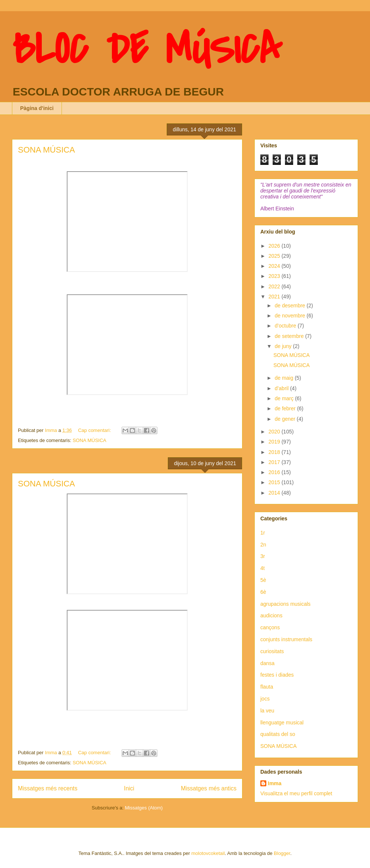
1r (263, 533)
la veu (267, 711)
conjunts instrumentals (286, 639)
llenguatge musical (282, 723)
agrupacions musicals (286, 604)
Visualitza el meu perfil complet (296, 793)
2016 (275, 472)
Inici (129, 788)
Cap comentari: (95, 430)
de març (285, 398)
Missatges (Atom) (144, 808)
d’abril (282, 388)
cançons (270, 627)
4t (263, 568)
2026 (275, 246)
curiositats (272, 651)
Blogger (282, 853)
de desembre (291, 305)
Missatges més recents (48, 788)
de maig (285, 378)
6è (263, 592)
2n (263, 545)
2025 (275, 256)
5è (263, 580)
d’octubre (286, 326)
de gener (286, 419)
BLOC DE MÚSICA (147, 50)
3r (263, 556)
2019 (275, 442)
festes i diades (277, 675)
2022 (275, 286)
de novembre (291, 316)
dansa (267, 663)
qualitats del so (278, 734)
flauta (267, 687)
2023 (275, 276)
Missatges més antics (209, 788)
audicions (271, 615)
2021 (275, 297)
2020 (275, 432)
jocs (265, 699)
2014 (275, 493)
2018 (275, 452)
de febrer (286, 408)
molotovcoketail (208, 853)
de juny (284, 346)
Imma (275, 783)
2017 (275, 462)
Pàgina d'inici (37, 108)
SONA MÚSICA (46, 150)
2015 (275, 482)
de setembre (290, 336)
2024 (275, 266)
